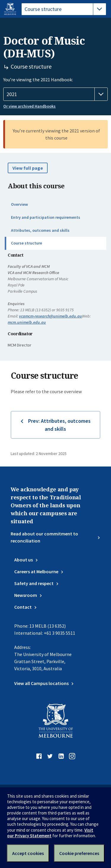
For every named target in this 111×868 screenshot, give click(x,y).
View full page (28, 168)
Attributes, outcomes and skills (40, 230)
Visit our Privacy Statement (50, 833)
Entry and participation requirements (46, 217)
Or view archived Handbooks (29, 106)
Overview (19, 204)
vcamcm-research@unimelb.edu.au (50, 316)
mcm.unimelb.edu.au (27, 322)
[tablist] (64, 9)
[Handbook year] (55, 94)
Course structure (26, 243)
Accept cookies (28, 853)
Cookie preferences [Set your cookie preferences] (79, 853)
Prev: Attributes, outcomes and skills (59, 425)
